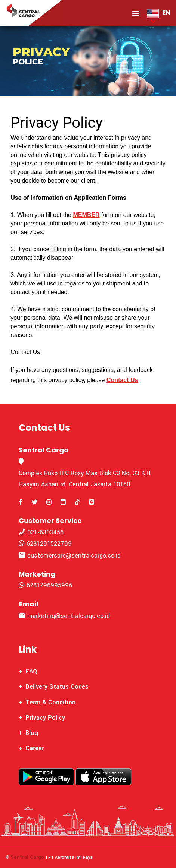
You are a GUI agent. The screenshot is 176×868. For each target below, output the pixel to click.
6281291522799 (45, 544)
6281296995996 (45, 585)
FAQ (31, 671)
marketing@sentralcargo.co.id (64, 616)
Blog (32, 733)
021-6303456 (41, 532)
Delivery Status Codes (57, 687)
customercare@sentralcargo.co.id (70, 555)
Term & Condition (50, 702)
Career (35, 748)
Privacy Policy (45, 718)
